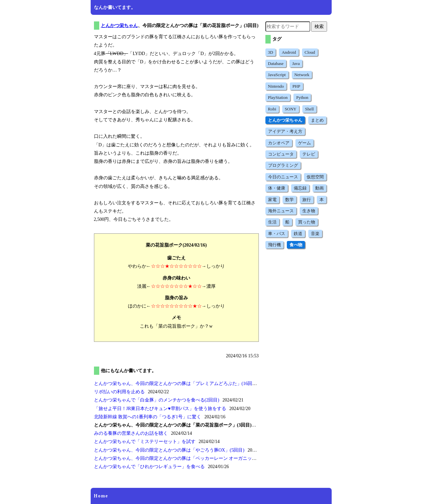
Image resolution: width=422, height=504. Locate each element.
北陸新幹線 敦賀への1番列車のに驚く (148, 417)
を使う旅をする (160, 409)
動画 (319, 188)
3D (271, 52)
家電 (272, 200)
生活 (272, 222)
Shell (309, 109)
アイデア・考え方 (285, 131)
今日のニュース (283, 177)
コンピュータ (281, 154)
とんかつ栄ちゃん (119, 26)
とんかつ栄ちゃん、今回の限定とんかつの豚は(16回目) (176, 384)
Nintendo (276, 86)
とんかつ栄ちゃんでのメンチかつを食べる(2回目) (157, 400)
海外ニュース (281, 211)
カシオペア (279, 143)
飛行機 (274, 245)
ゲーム (304, 143)
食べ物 (296, 245)
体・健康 (277, 188)
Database (276, 63)
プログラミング (283, 165)
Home (101, 496)
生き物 (309, 211)
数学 (289, 200)
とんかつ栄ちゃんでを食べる (149, 467)
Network (302, 75)
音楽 (315, 234)
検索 (319, 26)
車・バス (277, 234)
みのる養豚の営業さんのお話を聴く (131, 433)
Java (296, 63)
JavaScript (277, 75)
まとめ (317, 120)
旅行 (307, 200)
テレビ (309, 154)
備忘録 (300, 188)
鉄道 (298, 234)
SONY (291, 109)
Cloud (310, 52)
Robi (272, 109)
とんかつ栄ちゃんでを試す (145, 442)
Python (302, 97)
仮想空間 (315, 177)
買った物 (307, 222)
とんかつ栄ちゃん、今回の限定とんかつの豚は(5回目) (169, 450)
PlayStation (278, 97)
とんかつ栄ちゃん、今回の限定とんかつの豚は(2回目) (192, 458)
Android (289, 52)
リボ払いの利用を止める (119, 392)
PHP (296, 86)
